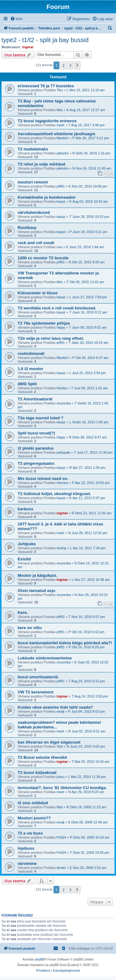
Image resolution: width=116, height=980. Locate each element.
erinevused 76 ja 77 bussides (46, 86)
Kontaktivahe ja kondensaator (47, 197)
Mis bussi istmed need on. (43, 479)
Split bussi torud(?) (36, 433)
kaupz (61, 201)
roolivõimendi (31, 354)
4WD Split (27, 384)
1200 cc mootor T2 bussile (43, 258)
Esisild (24, 559)
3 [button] (70, 65)
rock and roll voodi (36, 243)
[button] (77, 65)
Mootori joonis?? (34, 818)
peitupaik (63, 452)
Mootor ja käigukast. (37, 575)
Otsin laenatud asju (37, 591)
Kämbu (62, 388)
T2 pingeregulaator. (37, 463)
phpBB (40, 959)
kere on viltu (30, 628)
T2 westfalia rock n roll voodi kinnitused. (57, 308)
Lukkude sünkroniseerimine (45, 658)
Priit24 (61, 837)
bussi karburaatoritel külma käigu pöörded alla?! (65, 643)
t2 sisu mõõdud (33, 803)
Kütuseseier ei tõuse (38, 293)
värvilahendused (34, 212)
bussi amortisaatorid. (38, 677)
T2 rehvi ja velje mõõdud (41, 164)
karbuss (26, 509)
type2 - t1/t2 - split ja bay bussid (45, 40)
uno (59, 247)
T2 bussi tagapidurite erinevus (47, 121)
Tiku (60, 90)
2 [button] (63, 65)
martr (61, 125)
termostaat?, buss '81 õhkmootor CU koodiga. (62, 788)
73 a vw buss (30, 833)
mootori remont (33, 182)
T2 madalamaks (33, 149)
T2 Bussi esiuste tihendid (42, 757)
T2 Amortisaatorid (35, 399)
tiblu (60, 110)
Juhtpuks (27, 544)
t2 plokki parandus (36, 448)
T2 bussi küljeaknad (37, 773)
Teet (60, 746)
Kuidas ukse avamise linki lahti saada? (55, 707)
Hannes (62, 483)
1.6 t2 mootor (30, 369)
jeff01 (61, 186)
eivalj (60, 711)
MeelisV (63, 138)
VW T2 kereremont (36, 692)
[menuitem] (16, 19)
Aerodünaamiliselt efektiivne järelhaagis (56, 134)
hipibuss (26, 848)
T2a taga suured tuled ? (41, 418)
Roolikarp (27, 228)
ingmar (28, 47)
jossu (61, 777)
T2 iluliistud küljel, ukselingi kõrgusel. (54, 494)
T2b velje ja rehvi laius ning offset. (51, 338)
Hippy (61, 327)
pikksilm (63, 153)
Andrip (62, 548)
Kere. (23, 613)
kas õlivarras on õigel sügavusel (49, 742)
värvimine (27, 863)
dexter (61, 868)
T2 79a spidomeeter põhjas (44, 323)
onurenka (64, 403)
